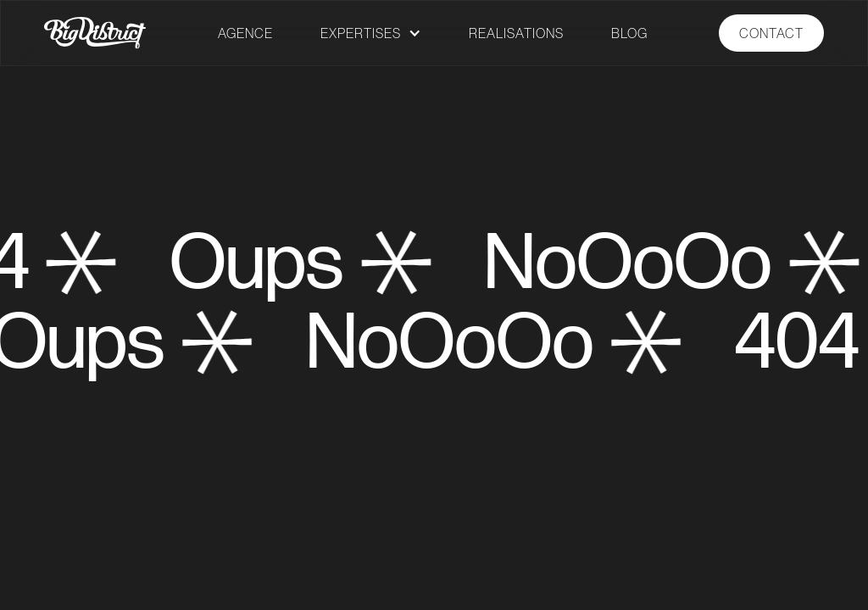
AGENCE (245, 33)
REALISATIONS (516, 33)
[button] (371, 33)
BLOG (629, 33)
